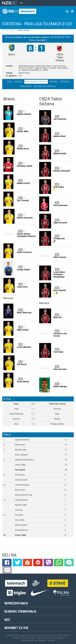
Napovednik (26, 86)
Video (10, 82)
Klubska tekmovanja (20, 611)
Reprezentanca (16, 603)
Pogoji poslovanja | (44, 638)
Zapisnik (53, 82)
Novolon (52, 640)
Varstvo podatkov (58, 638)
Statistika (12, 30)
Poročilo (19, 82)
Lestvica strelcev (23, 30)
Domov (5, 30)
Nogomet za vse (16, 628)
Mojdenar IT (43, 640)
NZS (7, 620)
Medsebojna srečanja (45, 86)
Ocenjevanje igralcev (36, 82)
